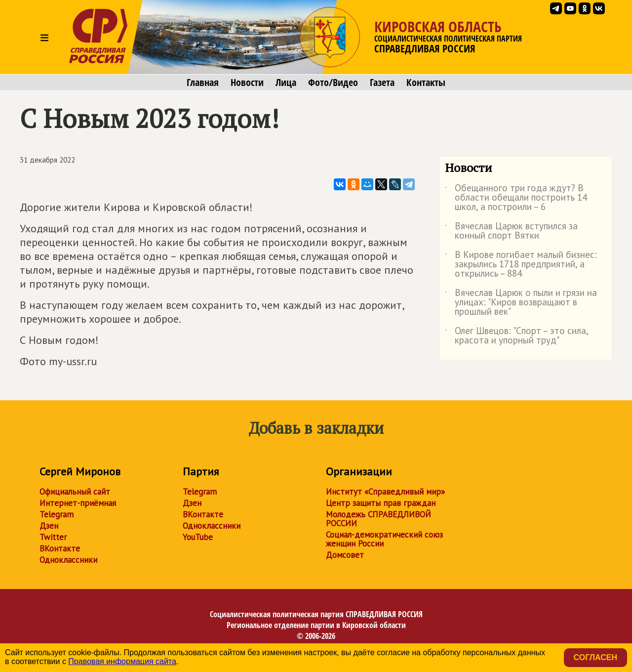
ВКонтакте (60, 548)
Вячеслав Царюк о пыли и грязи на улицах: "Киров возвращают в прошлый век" (521, 303)
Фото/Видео (333, 83)
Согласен (595, 657)
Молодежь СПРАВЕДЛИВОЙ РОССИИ (378, 519)
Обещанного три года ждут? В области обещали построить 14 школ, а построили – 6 (516, 198)
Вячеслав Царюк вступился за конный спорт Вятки (511, 231)
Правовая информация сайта (122, 661)
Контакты (426, 83)
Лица (286, 83)
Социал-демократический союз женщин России (384, 539)
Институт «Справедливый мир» (385, 492)
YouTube (198, 537)
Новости (247, 83)
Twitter (53, 537)
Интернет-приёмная (78, 503)
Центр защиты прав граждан (381, 503)
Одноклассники (68, 560)
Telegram (57, 514)
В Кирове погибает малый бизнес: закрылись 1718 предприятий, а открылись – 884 (521, 265)
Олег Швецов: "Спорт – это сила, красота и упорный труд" (516, 336)
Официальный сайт (75, 492)
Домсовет (345, 555)
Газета (382, 83)
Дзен (49, 526)
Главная (203, 83)
